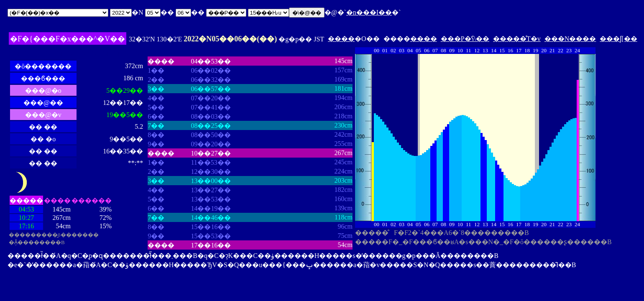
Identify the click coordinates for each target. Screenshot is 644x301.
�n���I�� (369, 12)
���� (341, 39)
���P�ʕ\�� (465, 39)
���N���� (570, 39)
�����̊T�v (517, 39)
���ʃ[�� (618, 39)
